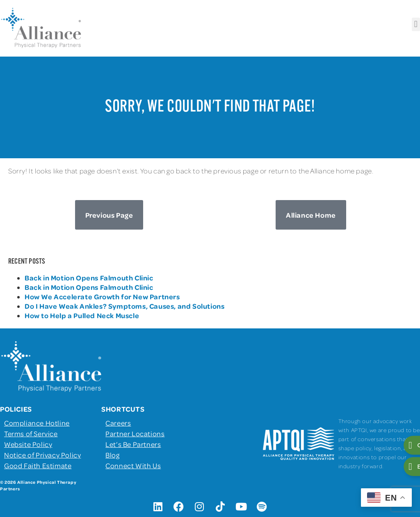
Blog (112, 455)
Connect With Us (133, 465)
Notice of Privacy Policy (42, 455)
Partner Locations (135, 433)
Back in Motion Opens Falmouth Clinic (89, 278)
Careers (118, 423)
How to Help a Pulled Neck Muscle (82, 315)
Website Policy (28, 444)
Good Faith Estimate (38, 465)
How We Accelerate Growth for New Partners (103, 296)
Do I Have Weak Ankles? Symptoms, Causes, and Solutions (124, 306)
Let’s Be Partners (133, 444)
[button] (416, 24)
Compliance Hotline (37, 423)
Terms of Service (31, 433)
